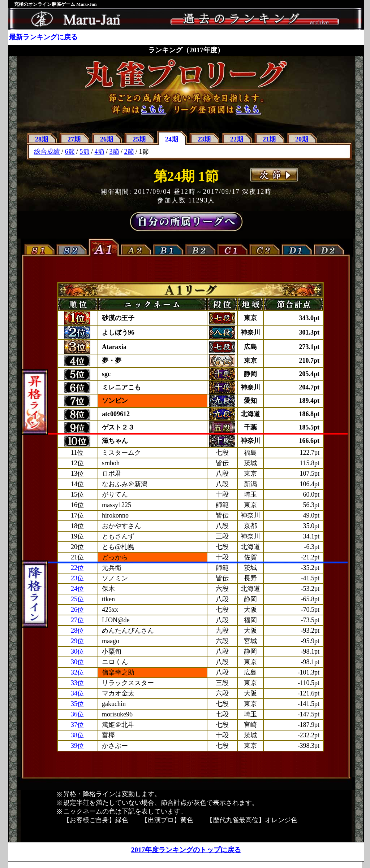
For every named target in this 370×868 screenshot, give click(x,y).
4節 (100, 152)
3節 (114, 152)
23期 (204, 139)
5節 (85, 152)
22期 (237, 139)
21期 (269, 139)
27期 (74, 139)
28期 (42, 139)
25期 (139, 139)
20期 (302, 139)
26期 (107, 139)
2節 (129, 152)
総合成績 (47, 152)
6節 (70, 152)
